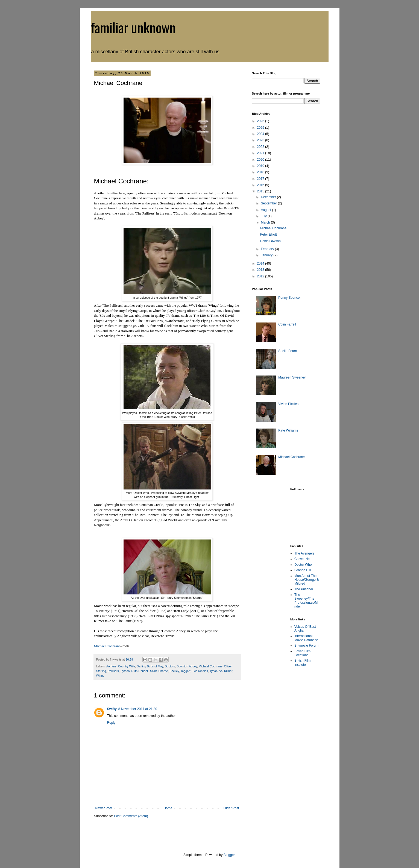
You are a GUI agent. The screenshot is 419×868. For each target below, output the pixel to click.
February (268, 249)
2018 (261, 172)
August (266, 210)
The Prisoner (304, 589)
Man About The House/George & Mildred (307, 580)
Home (168, 808)
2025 (261, 128)
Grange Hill (303, 570)
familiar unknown (133, 27)
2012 (261, 276)
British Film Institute (302, 662)
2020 (261, 160)
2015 (261, 191)
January (267, 255)
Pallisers (113, 671)
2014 (261, 263)
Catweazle (302, 559)
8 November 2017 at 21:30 (138, 709)
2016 (261, 185)
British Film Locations (302, 653)
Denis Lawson (270, 241)
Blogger (229, 855)
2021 (261, 153)
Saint (153, 671)
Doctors (170, 666)
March (266, 222)
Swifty (112, 709)
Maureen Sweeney (292, 377)
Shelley (174, 671)
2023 (261, 140)
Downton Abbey (187, 666)
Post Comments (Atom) (131, 816)
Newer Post (104, 808)
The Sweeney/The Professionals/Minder (306, 601)
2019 (261, 166)
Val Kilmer (226, 671)
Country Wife (127, 666)
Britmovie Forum (306, 646)
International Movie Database (306, 638)
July (264, 216)
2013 (261, 270)
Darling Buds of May (150, 666)
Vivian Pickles (288, 404)
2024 (261, 134)
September (269, 203)
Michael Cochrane (107, 646)
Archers (111, 666)
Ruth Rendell (140, 671)
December (269, 197)
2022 (261, 147)
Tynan (214, 671)
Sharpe (163, 671)
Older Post (231, 808)
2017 (261, 179)
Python (125, 671)
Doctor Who (303, 565)
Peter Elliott (268, 234)
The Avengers (304, 553)
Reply (111, 723)
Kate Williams (288, 430)
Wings (100, 676)
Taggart (186, 671)
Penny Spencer (289, 298)
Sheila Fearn (288, 351)
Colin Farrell (287, 324)
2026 (261, 121)
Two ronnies (200, 671)
